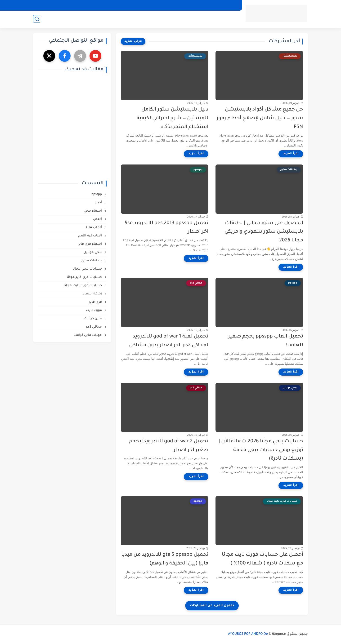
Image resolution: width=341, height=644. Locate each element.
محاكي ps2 (94, 327)
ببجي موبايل (93, 252)
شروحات (131, 19)
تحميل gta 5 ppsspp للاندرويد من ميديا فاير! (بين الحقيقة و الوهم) (165, 559)
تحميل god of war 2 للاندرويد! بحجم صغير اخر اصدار (169, 446)
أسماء (96, 19)
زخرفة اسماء (69, 19)
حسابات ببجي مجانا (88, 269)
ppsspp (97, 194)
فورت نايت (94, 310)
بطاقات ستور (92, 261)
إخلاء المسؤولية (163, 5)
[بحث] (37, 19)
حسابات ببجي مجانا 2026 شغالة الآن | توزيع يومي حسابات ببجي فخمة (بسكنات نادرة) (261, 450)
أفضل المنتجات (185, 19)
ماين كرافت (94, 319)
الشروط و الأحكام (192, 5)
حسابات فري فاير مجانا (85, 277)
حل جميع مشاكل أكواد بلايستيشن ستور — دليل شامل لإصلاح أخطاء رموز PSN (260, 118)
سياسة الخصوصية (223, 5)
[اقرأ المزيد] (291, 154)
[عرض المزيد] (133, 41)
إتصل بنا (140, 5)
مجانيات (155, 19)
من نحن (123, 5)
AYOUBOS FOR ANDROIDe (248, 634)
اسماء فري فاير (90, 244)
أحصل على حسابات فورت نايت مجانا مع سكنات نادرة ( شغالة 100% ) (262, 559)
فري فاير (96, 302)
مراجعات (112, 19)
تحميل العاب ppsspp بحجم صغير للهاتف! (266, 341)
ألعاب (214, 19)
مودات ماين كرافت (88, 335)
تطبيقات (229, 19)
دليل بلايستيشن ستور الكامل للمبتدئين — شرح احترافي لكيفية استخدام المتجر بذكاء (173, 118)
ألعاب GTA (94, 228)
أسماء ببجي (93, 211)
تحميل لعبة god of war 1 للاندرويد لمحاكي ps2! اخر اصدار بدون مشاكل (169, 341)
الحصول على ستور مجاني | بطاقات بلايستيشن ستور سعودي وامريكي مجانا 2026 (264, 232)
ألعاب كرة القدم (90, 236)
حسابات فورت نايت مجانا (83, 286)
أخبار (99, 203)
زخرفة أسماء (93, 294)
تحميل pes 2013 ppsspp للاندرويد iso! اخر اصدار (167, 228)
